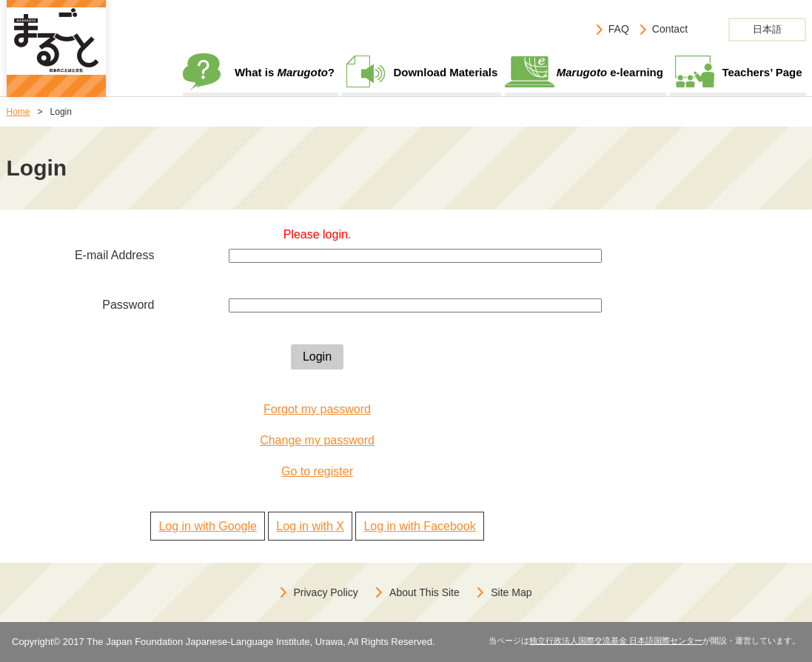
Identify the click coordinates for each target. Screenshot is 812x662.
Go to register (317, 471)
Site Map (511, 592)
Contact (670, 29)
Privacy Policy (326, 592)
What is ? (285, 72)
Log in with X (310, 526)
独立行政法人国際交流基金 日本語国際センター (616, 641)
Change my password (317, 440)
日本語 (767, 29)
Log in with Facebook (419, 526)
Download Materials (445, 72)
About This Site (425, 592)
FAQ (619, 29)
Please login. (318, 234)
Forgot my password (317, 409)
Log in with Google (208, 526)
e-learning (610, 72)
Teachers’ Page (762, 72)
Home (19, 112)
